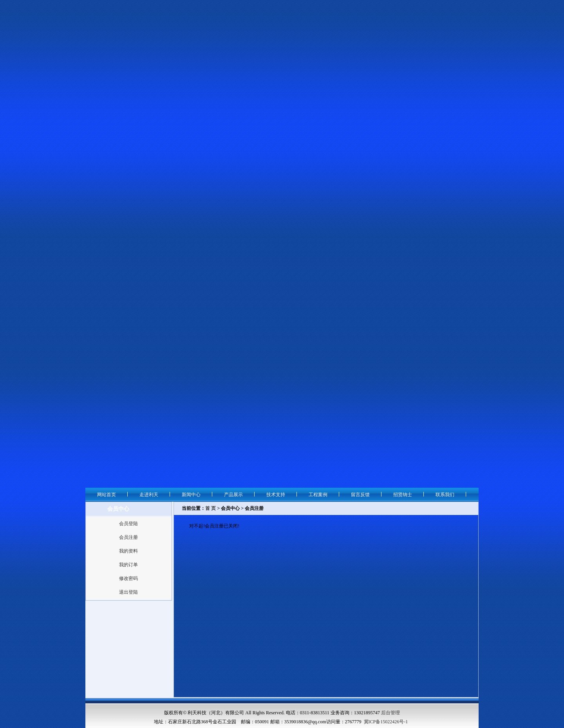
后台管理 (390, 713)
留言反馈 (360, 495)
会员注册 (128, 537)
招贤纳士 (403, 495)
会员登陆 (128, 524)
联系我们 (445, 495)
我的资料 (128, 551)
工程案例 (318, 495)
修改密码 (128, 578)
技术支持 (276, 495)
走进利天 (149, 495)
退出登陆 (128, 592)
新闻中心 (191, 495)
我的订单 (128, 565)
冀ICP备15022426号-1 (386, 722)
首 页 (211, 508)
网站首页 (107, 495)
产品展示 (233, 495)
